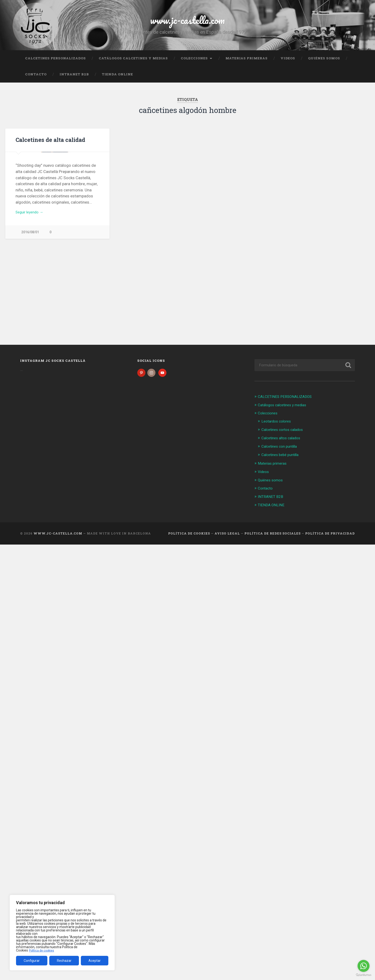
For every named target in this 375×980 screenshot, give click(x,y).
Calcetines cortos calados (285, 433)
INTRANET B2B (74, 77)
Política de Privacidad (330, 535)
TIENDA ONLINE (117, 77)
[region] (62, 933)
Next (103, 192)
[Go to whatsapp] (364, 966)
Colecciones (194, 61)
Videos (288, 61)
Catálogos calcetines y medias (133, 61)
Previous (11, 192)
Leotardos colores (278, 425)
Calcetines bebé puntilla (283, 458)
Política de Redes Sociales (273, 535)
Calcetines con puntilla (282, 450)
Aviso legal (227, 535)
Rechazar (64, 961)
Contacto (36, 77)
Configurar (32, 961)
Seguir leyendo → (31, 289)
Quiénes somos (324, 61)
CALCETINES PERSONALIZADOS (55, 61)
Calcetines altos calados (284, 441)
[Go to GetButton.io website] (364, 975)
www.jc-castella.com (187, 21)
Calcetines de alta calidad (50, 143)
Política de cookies (43, 950)
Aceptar (95, 961)
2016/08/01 (30, 310)
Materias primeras (247, 61)
